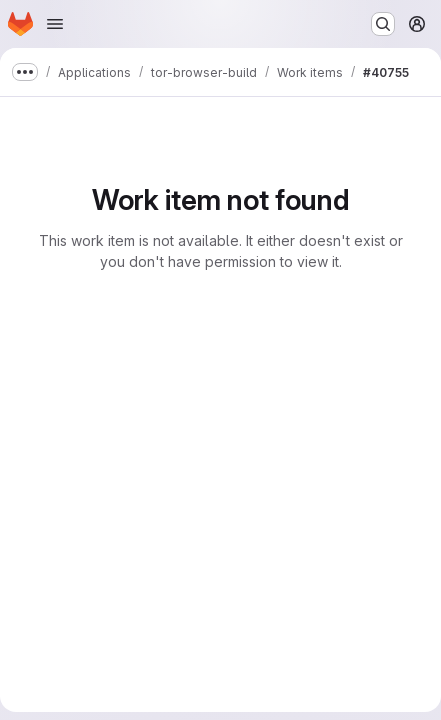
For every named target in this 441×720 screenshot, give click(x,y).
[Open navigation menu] (55, 24)
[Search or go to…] (383, 24)
